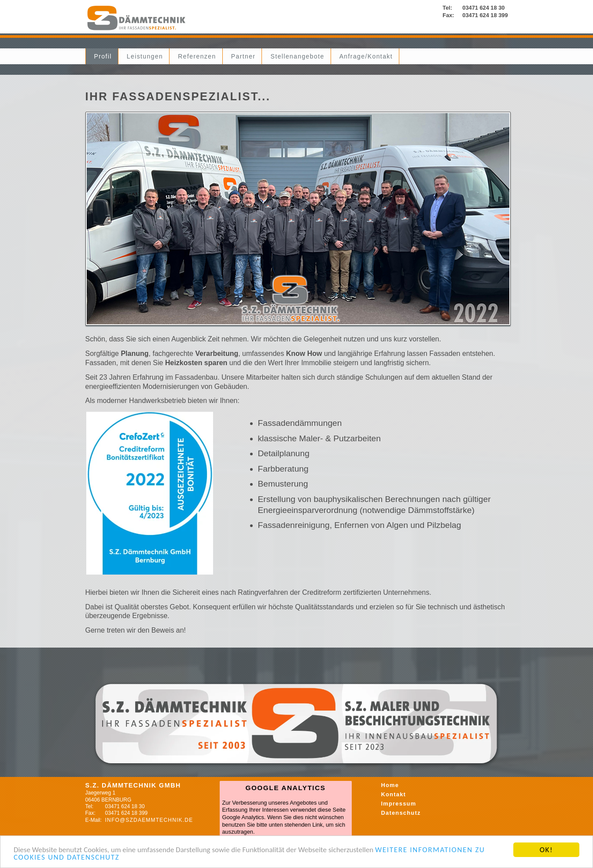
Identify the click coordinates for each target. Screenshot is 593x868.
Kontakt (394, 794)
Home (390, 785)
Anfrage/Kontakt (366, 56)
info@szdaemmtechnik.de (149, 820)
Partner (243, 56)
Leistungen (145, 56)
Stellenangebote (297, 56)
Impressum (399, 804)
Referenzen (197, 56)
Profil (103, 56)
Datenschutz (401, 813)
